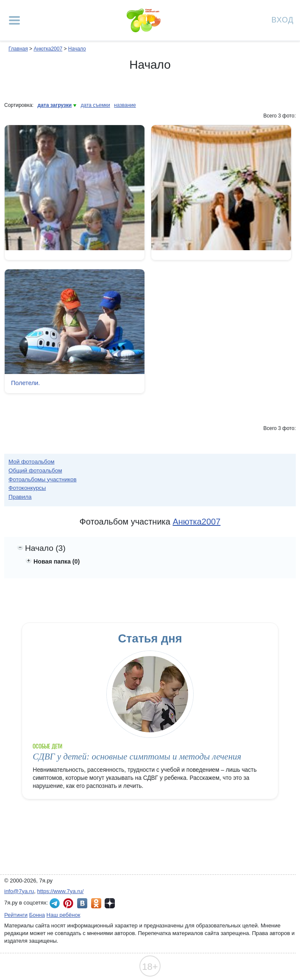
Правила (20, 497)
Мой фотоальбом (32, 462)
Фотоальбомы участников (43, 479)
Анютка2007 (48, 49)
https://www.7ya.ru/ (61, 891)
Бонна (37, 915)
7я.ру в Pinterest (68, 903)
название (125, 105)
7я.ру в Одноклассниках (96, 903)
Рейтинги (16, 915)
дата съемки (96, 105)
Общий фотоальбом (35, 470)
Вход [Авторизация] (283, 19)
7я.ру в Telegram (55, 903)
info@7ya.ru (19, 891)
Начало (77, 49)
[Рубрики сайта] (14, 20)
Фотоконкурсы (27, 488)
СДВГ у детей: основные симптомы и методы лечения (137, 757)
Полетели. (25, 383)
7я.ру (110, 903)
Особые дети (47, 746)
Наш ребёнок (64, 915)
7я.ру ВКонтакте (82, 903)
